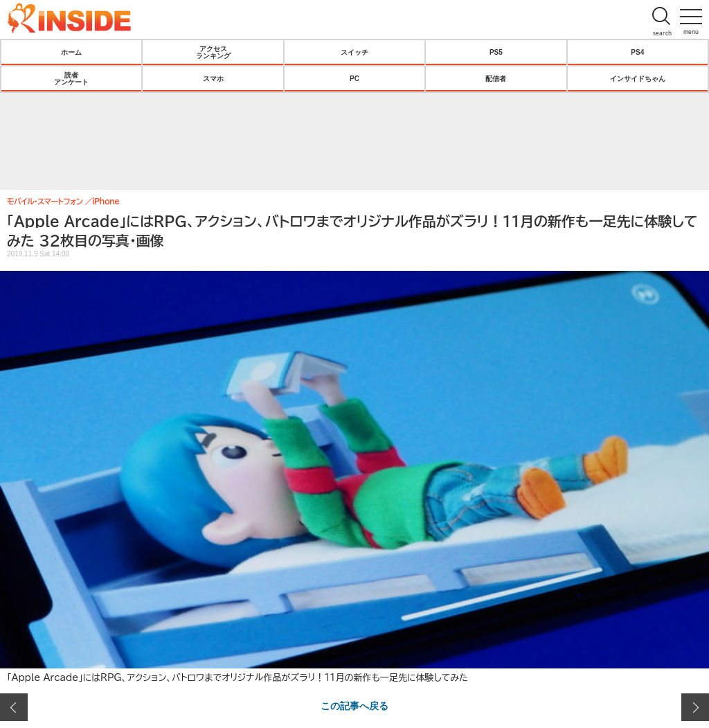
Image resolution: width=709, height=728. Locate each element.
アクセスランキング (213, 52)
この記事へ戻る (354, 705)
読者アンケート (71, 78)
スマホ (213, 78)
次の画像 (695, 707)
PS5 (496, 52)
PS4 (637, 52)
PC (354, 78)
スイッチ (354, 52)
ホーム (71, 52)
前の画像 (14, 707)
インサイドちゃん (638, 78)
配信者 (496, 78)
